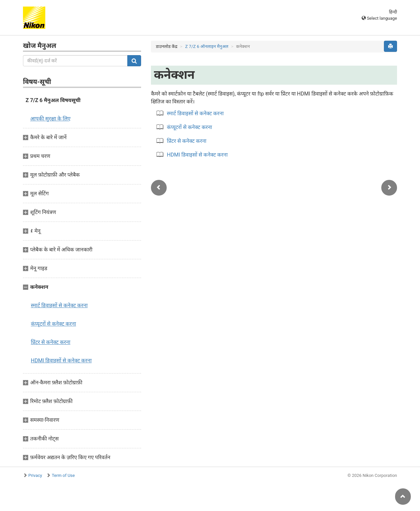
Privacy (35, 475)
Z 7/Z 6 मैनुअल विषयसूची (53, 100)
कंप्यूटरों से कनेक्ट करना (53, 324)
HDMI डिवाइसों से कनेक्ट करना (61, 361)
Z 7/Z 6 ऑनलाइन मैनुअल (207, 46)
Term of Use (63, 475)
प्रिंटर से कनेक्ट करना (51, 342)
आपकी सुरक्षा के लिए (50, 119)
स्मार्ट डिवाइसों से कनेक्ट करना (59, 305)
